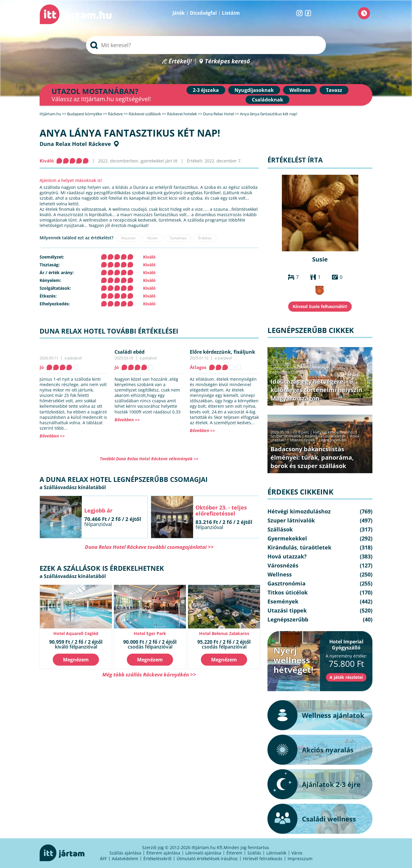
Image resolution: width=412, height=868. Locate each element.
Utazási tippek (303, 440)
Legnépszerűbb (284, 372)
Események (283, 601)
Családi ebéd (130, 352)
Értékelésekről (157, 859)
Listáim (231, 13)
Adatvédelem (125, 859)
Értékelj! (180, 61)
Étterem (234, 853)
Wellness (300, 90)
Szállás (254, 853)
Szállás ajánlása (125, 853)
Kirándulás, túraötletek (325, 368)
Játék (179, 13)
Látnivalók (276, 853)
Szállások (280, 529)
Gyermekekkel (287, 538)
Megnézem (76, 660)
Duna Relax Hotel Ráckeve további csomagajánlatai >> (149, 547)
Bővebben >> (52, 436)
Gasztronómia (287, 583)
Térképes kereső (227, 61)
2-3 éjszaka (206, 90)
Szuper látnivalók (286, 368)
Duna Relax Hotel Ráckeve (75, 144)
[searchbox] (206, 45)
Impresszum (300, 859)
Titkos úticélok (288, 592)
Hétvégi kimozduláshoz (334, 364)
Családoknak (267, 100)
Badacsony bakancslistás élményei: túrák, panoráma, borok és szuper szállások (312, 457)
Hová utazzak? (287, 556)
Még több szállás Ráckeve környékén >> (149, 674)
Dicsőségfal (203, 13)
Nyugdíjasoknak (254, 90)
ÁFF (103, 859)
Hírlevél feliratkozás (263, 859)
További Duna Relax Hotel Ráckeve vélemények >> (149, 459)
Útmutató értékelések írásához (207, 859)
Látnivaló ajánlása (203, 853)
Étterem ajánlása (163, 853)
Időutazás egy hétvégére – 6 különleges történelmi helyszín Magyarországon (316, 390)
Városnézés (283, 565)
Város (297, 853)
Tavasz (334, 90)
